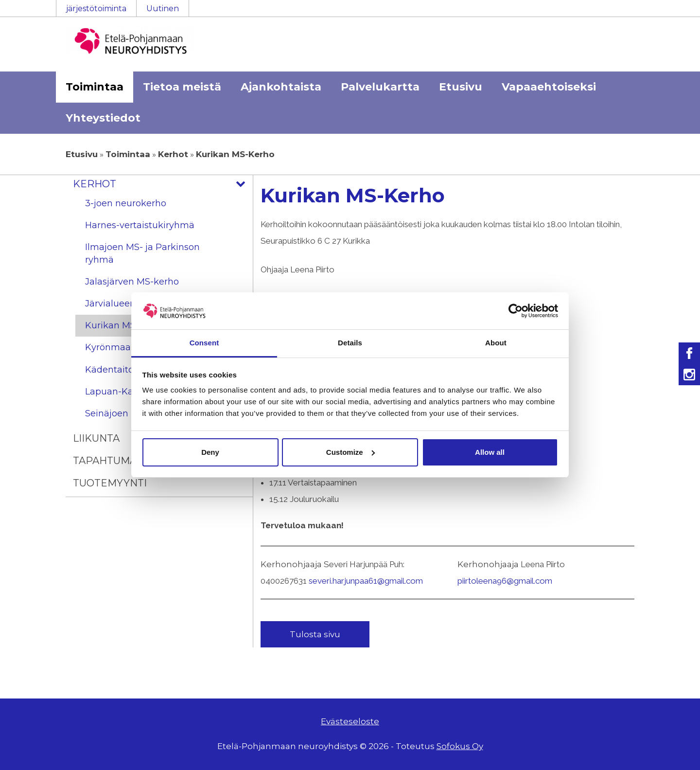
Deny (210, 452)
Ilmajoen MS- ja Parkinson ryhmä (142, 253)
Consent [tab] (204, 343)
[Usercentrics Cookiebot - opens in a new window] (516, 311)
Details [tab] (350, 343)
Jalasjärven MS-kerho (132, 282)
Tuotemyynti (110, 483)
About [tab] (496, 343)
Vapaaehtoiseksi (549, 87)
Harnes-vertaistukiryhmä (140, 225)
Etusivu (461, 87)
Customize (350, 452)
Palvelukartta (380, 87)
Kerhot (173, 154)
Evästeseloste (350, 721)
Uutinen (163, 9)
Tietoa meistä (182, 87)
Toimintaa (95, 87)
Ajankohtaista (281, 87)
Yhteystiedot (103, 118)
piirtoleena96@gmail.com (505, 581)
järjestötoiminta (96, 9)
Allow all (490, 452)
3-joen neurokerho (126, 203)
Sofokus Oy (460, 746)
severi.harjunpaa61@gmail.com (366, 581)
